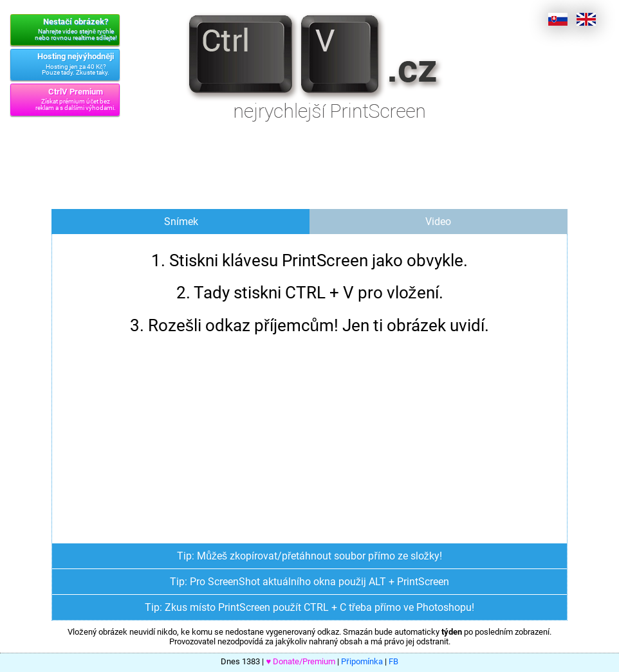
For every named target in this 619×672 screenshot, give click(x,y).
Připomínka (362, 661)
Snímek (181, 222)
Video (438, 222)
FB (393, 661)
